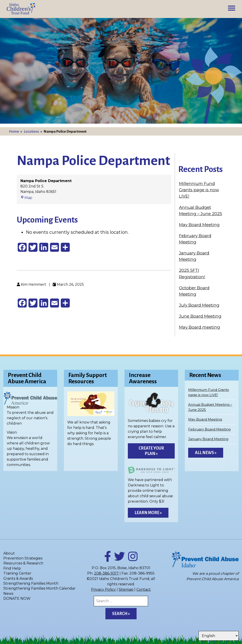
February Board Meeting (209, 429)
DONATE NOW (17, 598)
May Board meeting (199, 327)
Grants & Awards (18, 578)
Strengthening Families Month (31, 583)
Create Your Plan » (151, 451)
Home (14, 131)
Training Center (17, 573)
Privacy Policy (103, 589)
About (9, 553)
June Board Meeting (200, 316)
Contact (144, 589)
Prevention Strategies (23, 558)
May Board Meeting (199, 225)
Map (26, 198)
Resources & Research (23, 563)
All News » (206, 453)
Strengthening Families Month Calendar (39, 588)
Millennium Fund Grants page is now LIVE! (199, 190)
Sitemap (126, 589)
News (8, 594)
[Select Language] (219, 636)
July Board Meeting (199, 305)
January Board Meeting (208, 439)
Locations (31, 131)
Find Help (12, 568)
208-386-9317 (106, 573)
